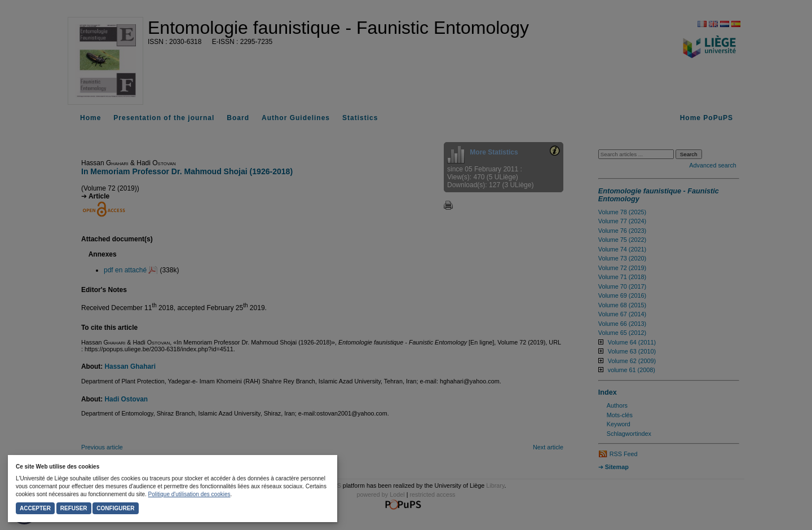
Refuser (74, 508)
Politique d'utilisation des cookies (189, 494)
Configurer (115, 508)
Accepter (35, 508)
